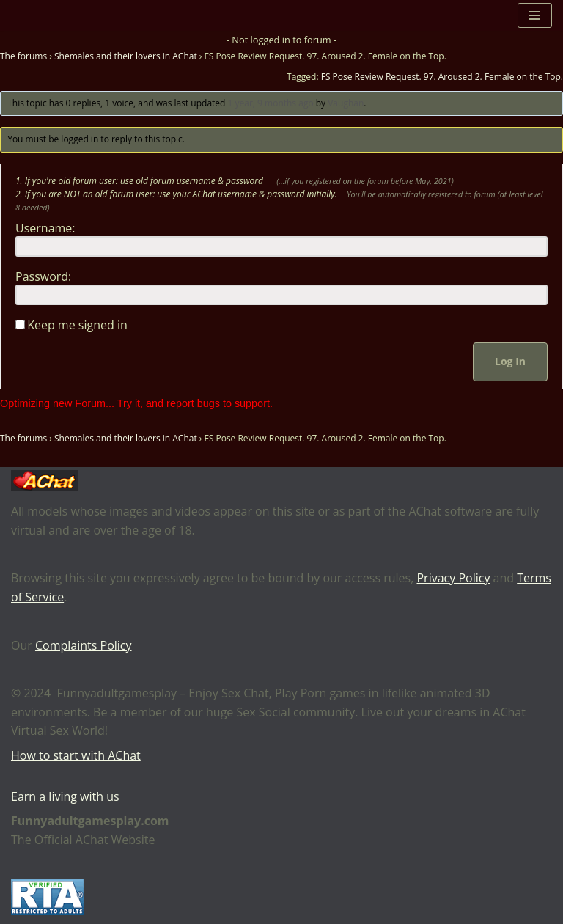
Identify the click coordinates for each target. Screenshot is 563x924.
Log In (510, 361)
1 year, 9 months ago (271, 103)
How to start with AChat (76, 755)
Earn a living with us (65, 796)
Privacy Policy (453, 578)
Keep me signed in (77, 325)
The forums (23, 56)
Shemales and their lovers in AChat (126, 56)
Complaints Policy (84, 645)
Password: (43, 276)
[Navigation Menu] (535, 15)
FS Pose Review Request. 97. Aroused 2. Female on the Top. (442, 77)
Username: (45, 228)
